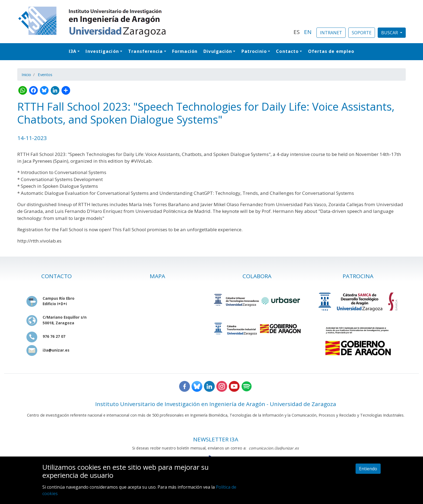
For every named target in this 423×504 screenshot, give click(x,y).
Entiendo (368, 469)
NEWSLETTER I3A (216, 439)
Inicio (26, 74)
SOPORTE (362, 33)
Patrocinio (254, 51)
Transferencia (145, 51)
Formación (185, 51)
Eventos (45, 74)
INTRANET (331, 33)
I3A (73, 51)
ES (297, 32)
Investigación (102, 51)
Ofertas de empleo (331, 51)
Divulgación (218, 51)
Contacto (287, 51)
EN (308, 32)
